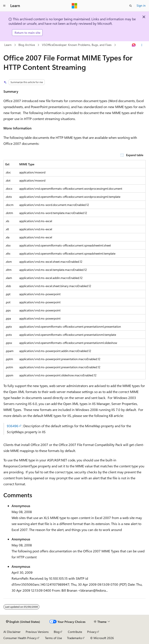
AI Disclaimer (12, 632)
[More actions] (142, 45)
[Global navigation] (4, 6)
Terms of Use (53, 638)
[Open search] (131, 6)
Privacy (92, 632)
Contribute (75, 632)
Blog (57, 632)
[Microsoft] (74, 6)
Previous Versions (37, 632)
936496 (13, 426)
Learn (8, 45)
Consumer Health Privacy (20, 638)
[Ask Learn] (134, 45)
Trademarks (74, 638)
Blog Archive (27, 45)
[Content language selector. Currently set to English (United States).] (23, 622)
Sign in (141, 5)
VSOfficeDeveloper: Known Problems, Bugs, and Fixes (77, 45)
